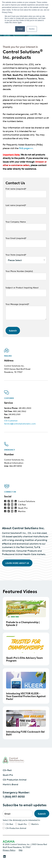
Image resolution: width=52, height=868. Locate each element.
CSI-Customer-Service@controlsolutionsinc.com (20, 422)
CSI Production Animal (15, 780)
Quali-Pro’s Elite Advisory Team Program (24, 659)
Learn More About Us (17, 562)
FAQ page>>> (26, 148)
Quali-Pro (8, 775)
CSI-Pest (7, 770)
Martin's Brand (10, 784)
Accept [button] (20, 29)
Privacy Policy (9, 850)
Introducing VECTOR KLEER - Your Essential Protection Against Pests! (26, 696)
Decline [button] (32, 29)
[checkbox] (26, 826)
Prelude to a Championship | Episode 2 (23, 623)
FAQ (21, 850)
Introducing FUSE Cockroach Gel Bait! (25, 733)
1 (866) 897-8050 (14, 796)
